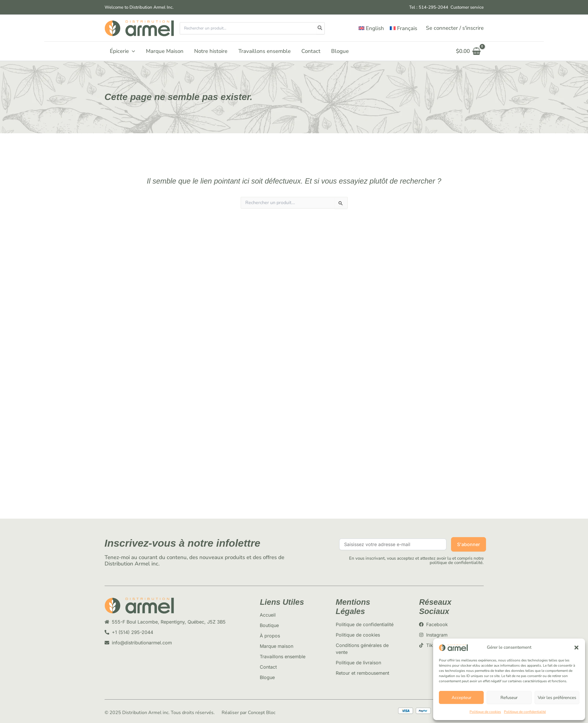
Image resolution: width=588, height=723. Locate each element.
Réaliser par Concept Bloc (248, 713)
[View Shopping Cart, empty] (469, 51)
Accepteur (461, 698)
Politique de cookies (485, 712)
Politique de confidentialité (525, 712)
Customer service (467, 7)
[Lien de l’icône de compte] (455, 28)
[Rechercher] (320, 28)
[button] (576, 648)
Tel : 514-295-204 (427, 7)
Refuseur (509, 698)
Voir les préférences (557, 698)
